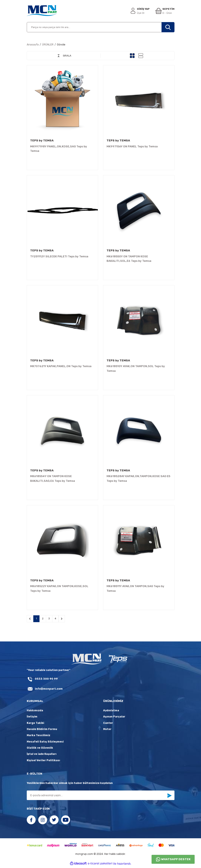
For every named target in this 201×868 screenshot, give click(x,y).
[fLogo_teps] (118, 661)
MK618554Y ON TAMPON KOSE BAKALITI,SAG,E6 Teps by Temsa (53, 478)
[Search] (101, 27)
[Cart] (165, 11)
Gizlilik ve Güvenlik (40, 749)
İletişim (32, 718)
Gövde (61, 44)
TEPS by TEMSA (42, 140)
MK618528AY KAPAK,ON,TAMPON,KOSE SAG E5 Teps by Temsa (138, 478)
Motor (107, 730)
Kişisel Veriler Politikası (43, 762)
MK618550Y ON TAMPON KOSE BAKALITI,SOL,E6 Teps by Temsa (129, 259)
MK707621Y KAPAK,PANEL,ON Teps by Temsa (61, 366)
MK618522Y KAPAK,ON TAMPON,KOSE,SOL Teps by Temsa (59, 588)
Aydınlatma (111, 712)
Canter (108, 724)
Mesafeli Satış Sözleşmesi (45, 743)
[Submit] (169, 797)
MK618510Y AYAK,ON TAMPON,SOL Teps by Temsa (136, 368)
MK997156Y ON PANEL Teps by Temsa (132, 146)
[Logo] (42, 11)
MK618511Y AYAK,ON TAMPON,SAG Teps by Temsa (135, 588)
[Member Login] (139, 11)
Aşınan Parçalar (114, 718)
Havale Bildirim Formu (42, 730)
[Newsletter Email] (101, 797)
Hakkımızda (35, 712)
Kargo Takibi (35, 724)
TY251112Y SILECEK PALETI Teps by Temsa (59, 256)
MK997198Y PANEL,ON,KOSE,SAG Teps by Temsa (59, 149)
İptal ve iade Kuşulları (42, 755)
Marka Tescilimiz (39, 737)
